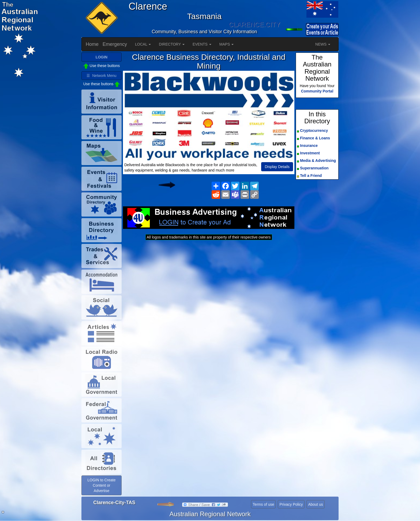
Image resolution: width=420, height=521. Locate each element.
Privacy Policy (291, 504)
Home (92, 44)
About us (315, 504)
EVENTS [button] (202, 44)
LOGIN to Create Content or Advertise (101, 485)
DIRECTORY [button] (172, 44)
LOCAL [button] (143, 44)
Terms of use (263, 504)
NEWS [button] (323, 44)
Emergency (115, 44)
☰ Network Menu (101, 76)
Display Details (277, 167)
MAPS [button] (227, 44)
